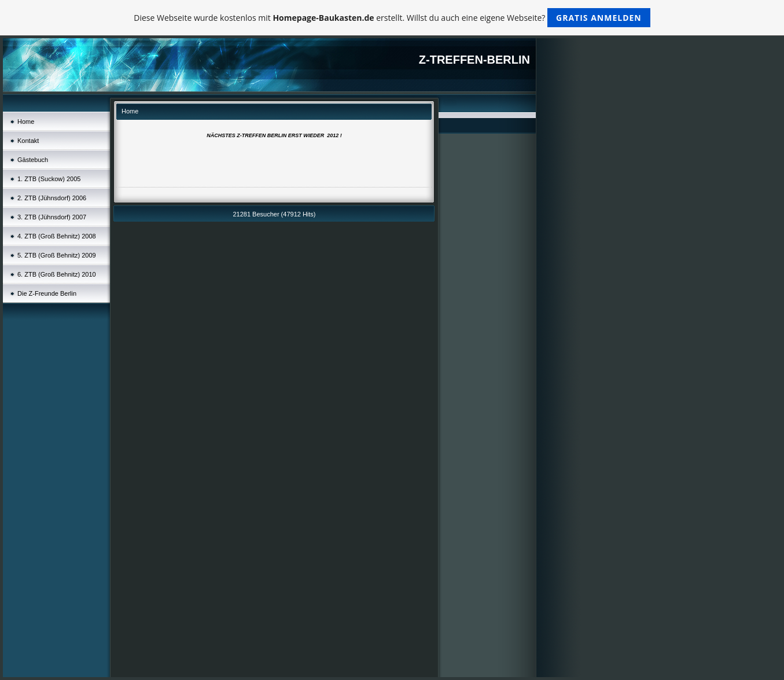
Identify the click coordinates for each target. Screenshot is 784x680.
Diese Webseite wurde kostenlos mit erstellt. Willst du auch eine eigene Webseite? (392, 18)
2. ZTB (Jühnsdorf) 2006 (52, 198)
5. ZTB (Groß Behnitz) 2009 (57, 255)
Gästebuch (33, 160)
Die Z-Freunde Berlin (47, 293)
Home (26, 122)
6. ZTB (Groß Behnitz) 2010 (57, 274)
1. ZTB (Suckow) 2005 (49, 179)
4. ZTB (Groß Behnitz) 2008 (57, 236)
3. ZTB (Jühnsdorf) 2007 (52, 217)
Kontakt (28, 141)
